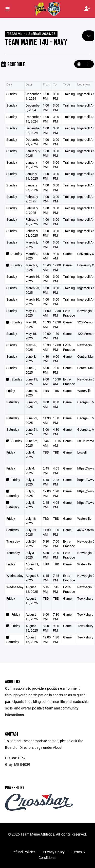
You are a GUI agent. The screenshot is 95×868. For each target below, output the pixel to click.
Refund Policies (23, 852)
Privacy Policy (54, 852)
